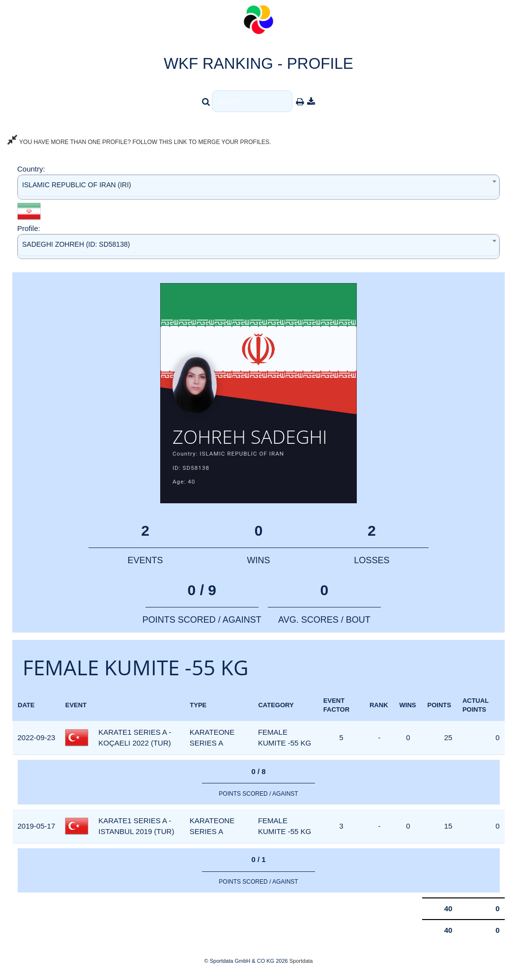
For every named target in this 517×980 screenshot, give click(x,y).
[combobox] (258, 187)
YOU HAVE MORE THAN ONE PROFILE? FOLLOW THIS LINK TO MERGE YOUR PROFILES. (139, 142)
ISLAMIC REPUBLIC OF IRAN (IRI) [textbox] (77, 185)
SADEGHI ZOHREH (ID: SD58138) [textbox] (76, 244)
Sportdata (301, 963)
